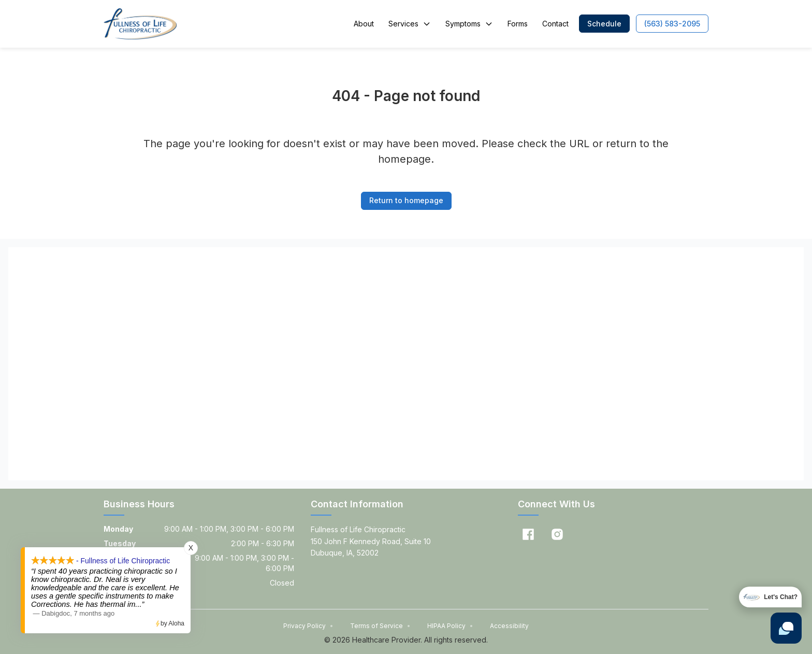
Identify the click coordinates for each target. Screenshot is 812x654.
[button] (604, 24)
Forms (518, 24)
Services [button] (410, 24)
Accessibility (509, 626)
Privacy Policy (308, 626)
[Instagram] (557, 534)
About (364, 24)
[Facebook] (528, 534)
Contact (555, 24)
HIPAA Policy (450, 626)
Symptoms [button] (469, 24)
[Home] (140, 24)
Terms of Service (380, 626)
